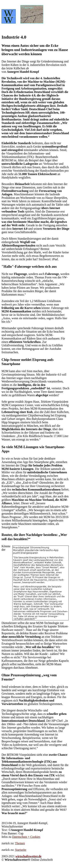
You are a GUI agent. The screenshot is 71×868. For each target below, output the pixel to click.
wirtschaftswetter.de (28, 856)
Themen (20, 843)
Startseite (21, 850)
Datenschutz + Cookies (26, 837)
